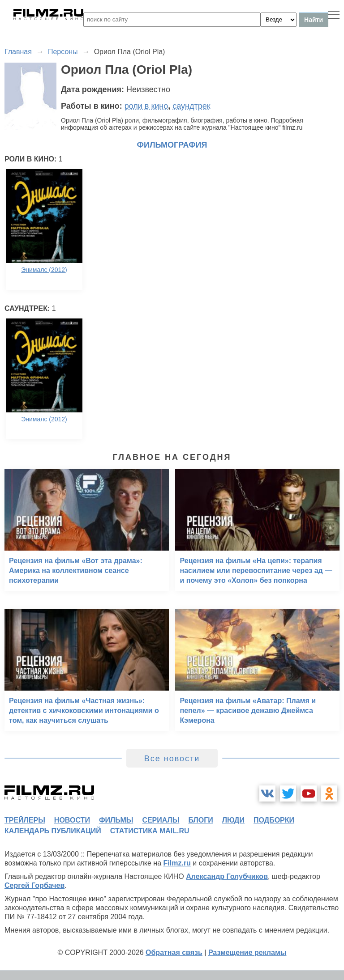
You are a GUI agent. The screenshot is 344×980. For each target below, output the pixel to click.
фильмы (116, 820)
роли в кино (146, 106)
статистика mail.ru (150, 831)
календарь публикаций (53, 831)
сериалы (161, 820)
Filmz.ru (177, 863)
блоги (200, 820)
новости (72, 820)
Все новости (172, 759)
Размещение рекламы (247, 952)
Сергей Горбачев (34, 885)
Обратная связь (174, 952)
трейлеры (25, 820)
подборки (274, 820)
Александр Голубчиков (227, 876)
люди (233, 820)
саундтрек (191, 106)
